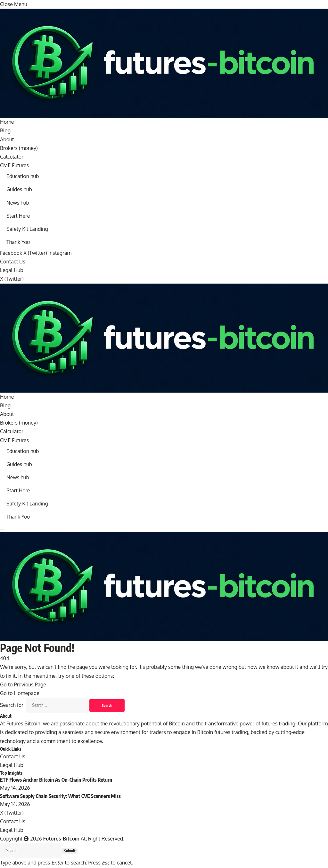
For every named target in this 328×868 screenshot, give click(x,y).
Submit (70, 852)
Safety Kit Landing (27, 229)
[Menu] (2, 530)
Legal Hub (12, 270)
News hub (18, 203)
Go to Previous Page (23, 685)
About (7, 139)
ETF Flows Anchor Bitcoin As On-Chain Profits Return (56, 780)
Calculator (12, 157)
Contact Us (13, 262)
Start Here (18, 216)
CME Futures (14, 165)
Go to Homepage (20, 694)
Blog (5, 130)
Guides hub (19, 190)
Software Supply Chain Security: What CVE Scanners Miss (60, 797)
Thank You (18, 242)
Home (7, 122)
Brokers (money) (19, 148)
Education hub (23, 176)
